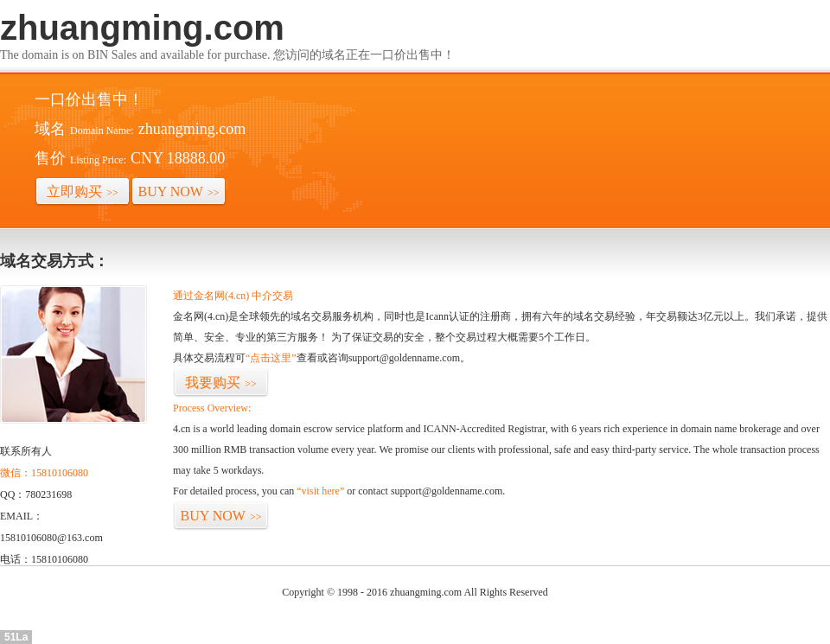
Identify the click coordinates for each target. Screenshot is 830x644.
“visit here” (320, 491)
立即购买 (83, 191)
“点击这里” (271, 358)
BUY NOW (179, 191)
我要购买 (221, 383)
